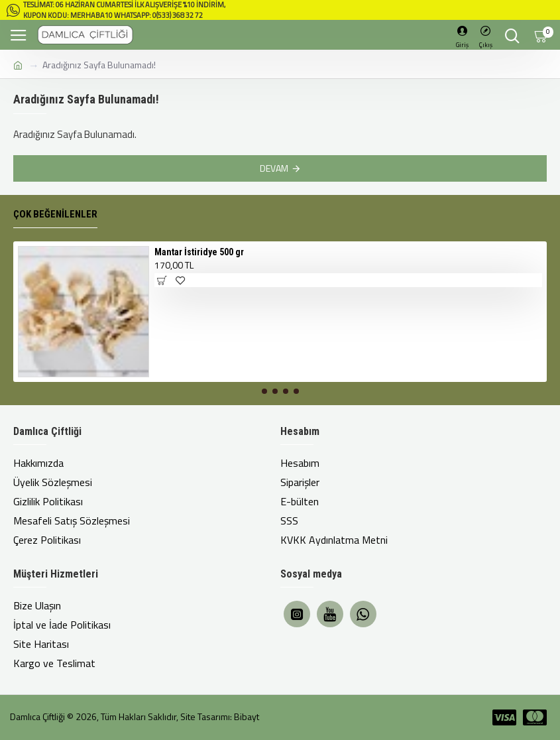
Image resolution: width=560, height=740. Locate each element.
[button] (264, 391)
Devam (274, 168)
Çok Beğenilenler (55, 214)
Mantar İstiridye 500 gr (199, 252)
